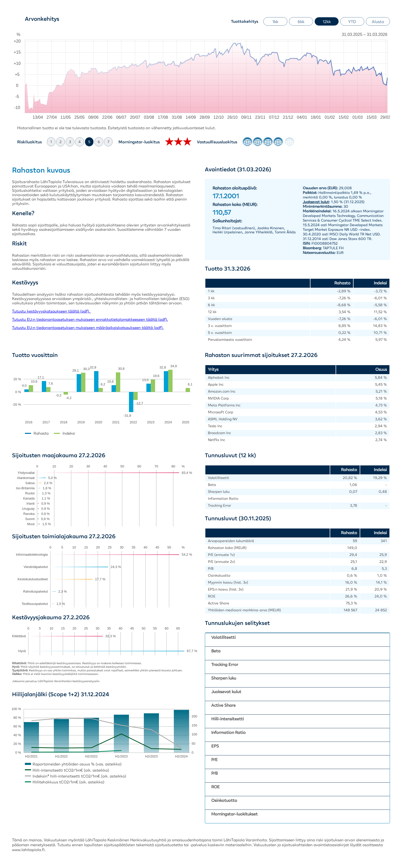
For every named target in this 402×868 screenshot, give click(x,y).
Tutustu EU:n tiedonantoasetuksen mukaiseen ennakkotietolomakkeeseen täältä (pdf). (90, 319)
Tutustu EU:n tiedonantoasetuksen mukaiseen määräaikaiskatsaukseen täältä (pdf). (88, 328)
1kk (275, 22)
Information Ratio (228, 732)
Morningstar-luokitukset (234, 814)
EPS (215, 746)
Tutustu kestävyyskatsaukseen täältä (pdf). (52, 311)
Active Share (223, 705)
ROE (215, 787)
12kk (327, 22)
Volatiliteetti (223, 637)
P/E (214, 760)
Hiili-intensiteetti (228, 719)
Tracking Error (225, 664)
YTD (352, 22)
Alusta (378, 22)
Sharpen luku (224, 678)
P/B (214, 773)
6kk (301, 22)
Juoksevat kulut (226, 692)
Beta (216, 651)
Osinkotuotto (224, 800)
